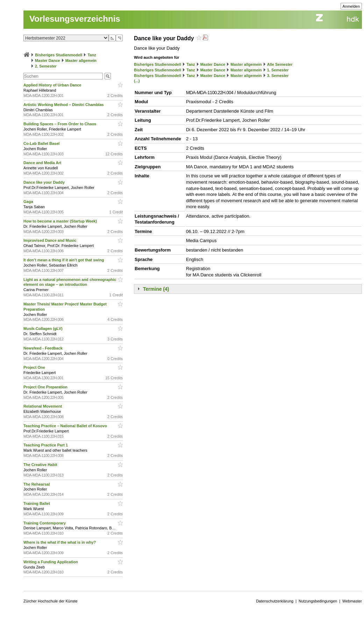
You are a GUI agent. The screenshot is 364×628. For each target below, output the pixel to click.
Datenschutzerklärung (275, 601)
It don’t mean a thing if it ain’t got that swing (64, 260)
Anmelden (351, 6)
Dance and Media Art (43, 163)
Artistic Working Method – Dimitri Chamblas (64, 105)
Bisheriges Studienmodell (59, 55)
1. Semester (278, 70)
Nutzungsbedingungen (318, 601)
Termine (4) (156, 289)
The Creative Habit (41, 465)
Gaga (29, 202)
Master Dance (48, 61)
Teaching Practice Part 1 (46, 445)
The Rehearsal (37, 484)
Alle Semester (280, 64)
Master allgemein (81, 61)
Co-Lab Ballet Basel (42, 143)
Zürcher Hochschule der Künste (51, 601)
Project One (35, 367)
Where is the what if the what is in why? (60, 542)
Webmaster (352, 601)
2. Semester (46, 66)
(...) (137, 81)
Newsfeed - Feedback (44, 348)
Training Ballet (37, 503)
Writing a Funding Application (51, 562)
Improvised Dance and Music (51, 240)
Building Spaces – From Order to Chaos (60, 124)
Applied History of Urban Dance (53, 85)
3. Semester (278, 76)
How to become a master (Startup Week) (61, 221)
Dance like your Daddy (45, 182)
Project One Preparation (46, 387)
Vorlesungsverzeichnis (75, 19)
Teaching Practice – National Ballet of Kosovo (66, 426)
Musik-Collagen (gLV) (44, 329)
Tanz (92, 55)
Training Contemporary (45, 523)
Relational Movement (43, 406)
